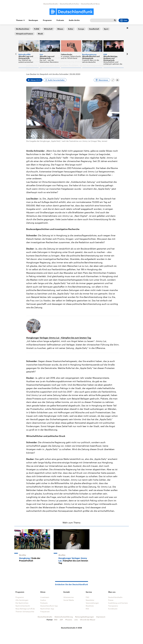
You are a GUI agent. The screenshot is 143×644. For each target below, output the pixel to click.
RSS (87, 609)
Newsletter (90, 600)
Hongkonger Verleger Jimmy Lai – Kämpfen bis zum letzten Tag (59, 338)
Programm (47, 20)
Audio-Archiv (74, 20)
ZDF (61, 620)
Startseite (18, 28)
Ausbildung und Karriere (118, 603)
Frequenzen (45, 612)
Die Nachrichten (22, 603)
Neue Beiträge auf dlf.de (25, 609)
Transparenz (113, 606)
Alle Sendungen (22, 600)
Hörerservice (69, 597)
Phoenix (69, 620)
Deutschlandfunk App (49, 606)
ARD (56, 620)
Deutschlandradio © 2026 (71, 628)
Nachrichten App (47, 609)
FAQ (87, 597)
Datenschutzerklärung (64, 617)
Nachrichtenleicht (23, 606)
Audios (43, 600)
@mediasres (29, 28)
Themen (19, 20)
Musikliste (90, 606)
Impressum (101, 617)
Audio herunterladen (56, 80)
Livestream (45, 597)
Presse (111, 600)
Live (124, 20)
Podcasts (60, 20)
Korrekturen (113, 609)
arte (76, 620)
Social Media (69, 600)
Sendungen (33, 20)
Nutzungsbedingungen (84, 617)
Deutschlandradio (51, 4)
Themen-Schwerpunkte (25, 612)
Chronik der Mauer (88, 620)
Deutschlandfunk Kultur (70, 4)
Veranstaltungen (92, 603)
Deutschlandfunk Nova (90, 4)
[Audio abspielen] (34, 80)
